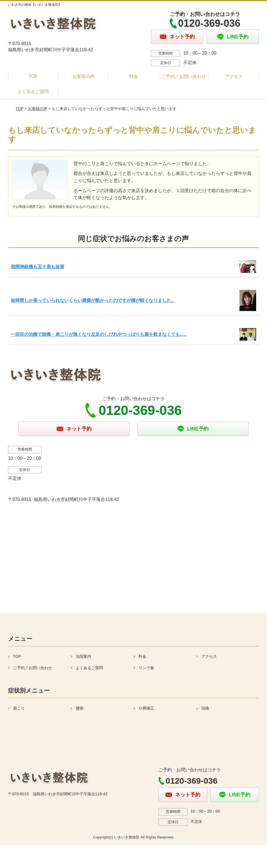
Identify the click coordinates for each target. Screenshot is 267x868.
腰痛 (80, 708)
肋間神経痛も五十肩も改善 (38, 267)
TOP (33, 76)
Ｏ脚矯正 (146, 708)
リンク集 (146, 668)
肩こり (19, 708)
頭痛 (205, 708)
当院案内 (83, 656)
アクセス (234, 76)
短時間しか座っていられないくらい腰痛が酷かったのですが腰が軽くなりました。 (93, 300)
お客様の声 (83, 76)
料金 (133, 76)
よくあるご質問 (33, 91)
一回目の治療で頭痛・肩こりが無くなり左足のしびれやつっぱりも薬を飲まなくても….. (99, 334)
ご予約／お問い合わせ (184, 76)
